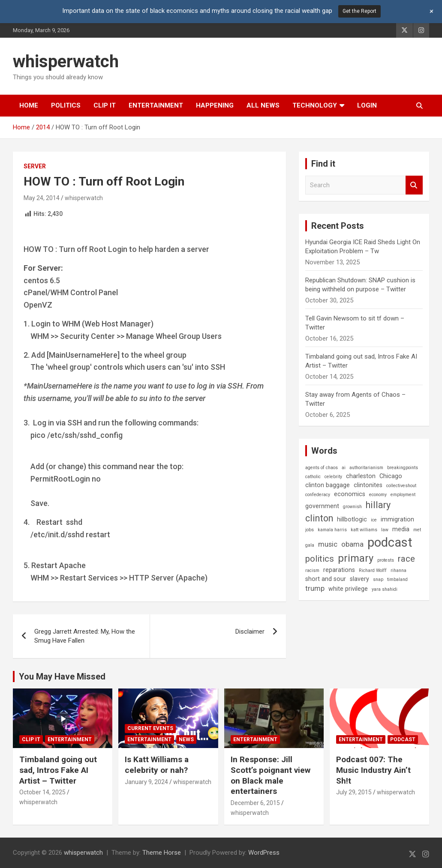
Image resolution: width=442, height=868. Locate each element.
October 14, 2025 (42, 792)
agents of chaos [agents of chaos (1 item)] (322, 468)
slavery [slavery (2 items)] (359, 579)
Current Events (150, 728)
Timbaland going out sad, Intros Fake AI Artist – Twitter (58, 770)
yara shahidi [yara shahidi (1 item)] (385, 589)
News (186, 739)
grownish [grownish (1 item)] (352, 507)
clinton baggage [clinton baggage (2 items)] (328, 485)
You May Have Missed (62, 676)
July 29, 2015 (354, 792)
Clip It (105, 105)
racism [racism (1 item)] (312, 570)
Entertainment (156, 105)
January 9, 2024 (146, 782)
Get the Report (359, 11)
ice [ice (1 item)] (374, 520)
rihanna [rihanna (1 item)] (398, 570)
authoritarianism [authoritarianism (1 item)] (366, 468)
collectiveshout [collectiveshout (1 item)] (401, 486)
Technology (315, 105)
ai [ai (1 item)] (344, 468)
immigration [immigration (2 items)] (397, 519)
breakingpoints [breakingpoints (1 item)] (403, 468)
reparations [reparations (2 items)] (339, 570)
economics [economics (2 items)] (350, 494)
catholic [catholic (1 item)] (313, 477)
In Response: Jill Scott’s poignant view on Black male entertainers (271, 775)
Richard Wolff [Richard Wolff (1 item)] (373, 570)
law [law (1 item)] (385, 530)
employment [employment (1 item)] (403, 495)
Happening (215, 105)
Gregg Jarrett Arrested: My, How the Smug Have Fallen (85, 636)
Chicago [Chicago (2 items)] (391, 476)
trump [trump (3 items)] (315, 588)
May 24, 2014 (42, 198)
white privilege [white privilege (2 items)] (348, 589)
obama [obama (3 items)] (352, 544)
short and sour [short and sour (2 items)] (326, 579)
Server (35, 166)
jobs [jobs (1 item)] (310, 530)
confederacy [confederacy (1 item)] (318, 495)
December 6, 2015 (255, 803)
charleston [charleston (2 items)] (361, 476)
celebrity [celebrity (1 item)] (333, 477)
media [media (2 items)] (401, 529)
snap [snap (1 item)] (378, 579)
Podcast (403, 739)
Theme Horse (162, 853)
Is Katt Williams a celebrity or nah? (157, 765)
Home (29, 105)
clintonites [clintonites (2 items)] (368, 485)
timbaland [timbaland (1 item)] (397, 579)
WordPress (264, 853)
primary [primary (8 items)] (356, 558)
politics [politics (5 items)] (320, 559)
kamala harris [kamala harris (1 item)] (332, 530)
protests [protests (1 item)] (386, 560)
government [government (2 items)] (322, 506)
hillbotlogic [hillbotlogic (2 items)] (352, 519)
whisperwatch (66, 61)
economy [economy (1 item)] (378, 495)
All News (263, 105)
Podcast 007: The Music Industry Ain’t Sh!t (373, 770)
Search (414, 185)
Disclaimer (250, 632)
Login (367, 105)
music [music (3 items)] (328, 544)
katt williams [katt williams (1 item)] (364, 530)
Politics (66, 105)
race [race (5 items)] (406, 559)
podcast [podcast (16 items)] (390, 542)
